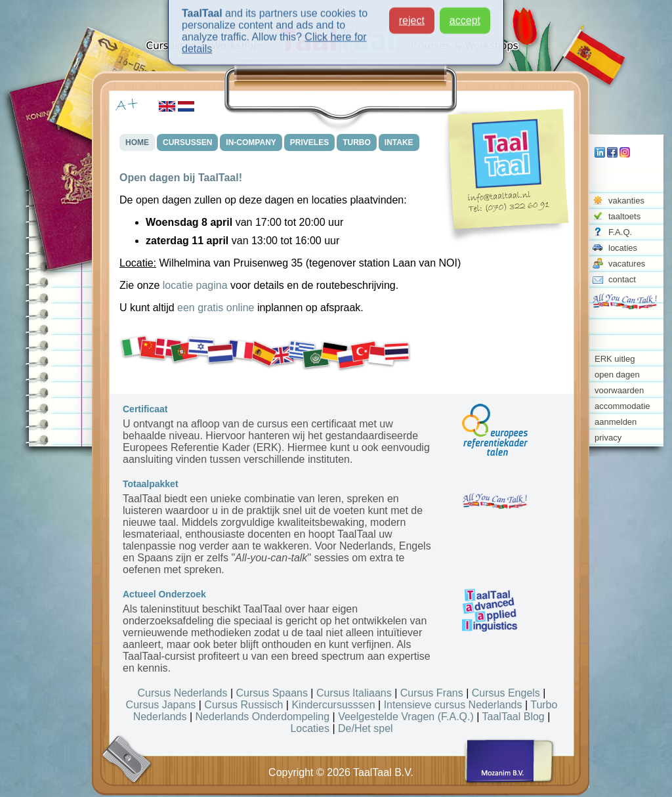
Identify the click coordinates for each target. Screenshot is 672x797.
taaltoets (624, 216)
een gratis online (216, 308)
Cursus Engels (506, 693)
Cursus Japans (161, 705)
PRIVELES (309, 142)
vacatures (627, 264)
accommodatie (622, 406)
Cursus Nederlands (183, 693)
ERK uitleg (615, 359)
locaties (623, 248)
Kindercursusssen (333, 705)
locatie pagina (195, 285)
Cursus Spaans (272, 693)
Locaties (310, 728)
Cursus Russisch (243, 705)
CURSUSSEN (187, 142)
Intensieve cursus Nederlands (453, 705)
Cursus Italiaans (354, 693)
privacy (608, 438)
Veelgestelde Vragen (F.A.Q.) (406, 717)
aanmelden (616, 422)
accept (465, 17)
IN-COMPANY (251, 142)
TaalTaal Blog (514, 717)
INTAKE (399, 142)
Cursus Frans (432, 693)
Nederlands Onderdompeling (263, 717)
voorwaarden (619, 390)
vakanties (626, 201)
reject (412, 17)
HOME (137, 142)
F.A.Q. (620, 232)
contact (622, 279)
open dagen (617, 375)
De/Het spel (366, 728)
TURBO (357, 142)
